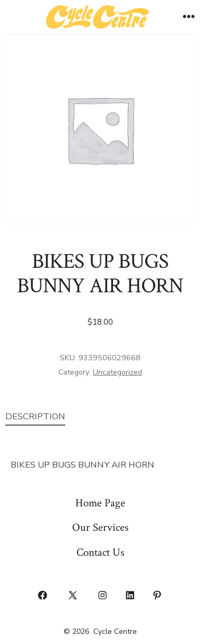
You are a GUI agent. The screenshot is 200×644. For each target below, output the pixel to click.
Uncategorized (118, 372)
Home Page (100, 503)
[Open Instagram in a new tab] (103, 595)
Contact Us (100, 552)
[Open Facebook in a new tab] (43, 595)
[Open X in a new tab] (72, 595)
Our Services (100, 527)
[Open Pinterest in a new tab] (158, 595)
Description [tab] (35, 416)
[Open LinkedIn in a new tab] (130, 595)
